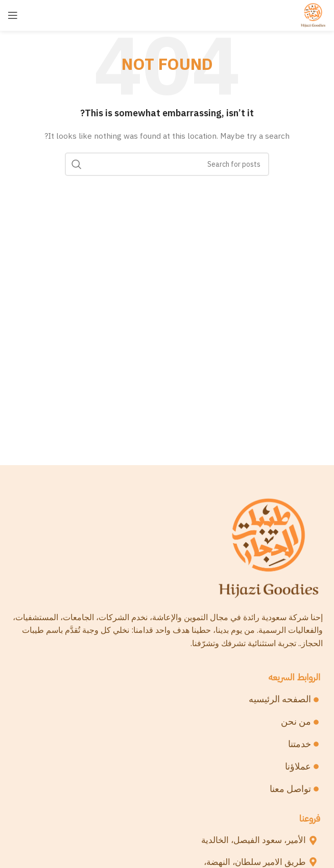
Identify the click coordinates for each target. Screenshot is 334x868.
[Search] (167, 164)
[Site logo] (313, 15)
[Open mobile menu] (13, 15)
